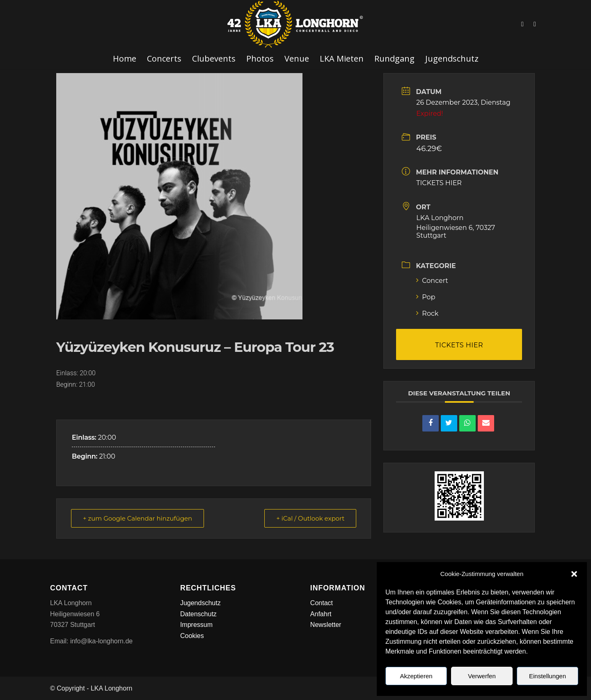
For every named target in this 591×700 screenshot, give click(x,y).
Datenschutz (198, 614)
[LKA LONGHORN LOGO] (295, 24)
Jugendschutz (200, 603)
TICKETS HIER (439, 183)
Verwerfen (482, 676)
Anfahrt (321, 614)
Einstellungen (547, 676)
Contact (322, 603)
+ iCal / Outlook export (310, 518)
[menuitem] (125, 59)
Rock (427, 313)
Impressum (196, 625)
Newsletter (326, 625)
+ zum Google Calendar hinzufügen (137, 518)
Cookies (192, 636)
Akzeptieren (416, 676)
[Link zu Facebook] (522, 24)
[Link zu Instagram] (535, 24)
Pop (426, 297)
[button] (574, 574)
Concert (432, 281)
